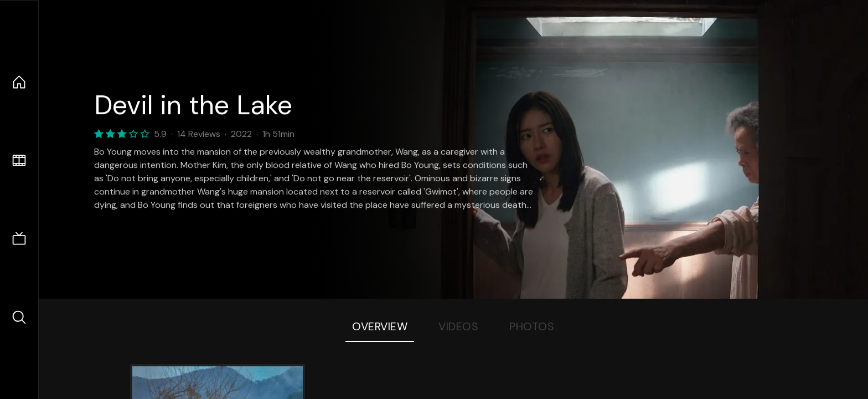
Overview (380, 326)
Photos (532, 326)
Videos (458, 326)
